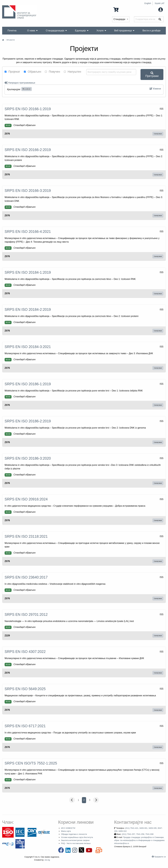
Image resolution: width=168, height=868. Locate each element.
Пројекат (12, 72)
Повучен (52, 72)
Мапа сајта (66, 831)
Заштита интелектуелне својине (75, 840)
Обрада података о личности (74, 834)
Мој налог (155, 9)
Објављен (33, 72)
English (148, 3)
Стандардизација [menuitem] (55, 31)
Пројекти (10, 40)
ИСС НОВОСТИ (68, 828)
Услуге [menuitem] (100, 31)
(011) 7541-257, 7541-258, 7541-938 (138, 834)
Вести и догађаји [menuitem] (152, 31)
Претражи (152, 75)
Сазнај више (158, 134)
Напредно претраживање (20, 83)
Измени (155, 89)
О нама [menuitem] (31, 31)
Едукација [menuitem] (80, 31)
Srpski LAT (160, 3)
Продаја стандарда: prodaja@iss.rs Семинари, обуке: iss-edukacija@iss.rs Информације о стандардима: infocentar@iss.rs (139, 840)
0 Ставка (122, 9)
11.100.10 (26, 89)
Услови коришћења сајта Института (77, 837)
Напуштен (73, 72)
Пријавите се (160, 857)
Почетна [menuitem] (12, 31)
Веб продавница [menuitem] (123, 31)
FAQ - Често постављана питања (76, 843)
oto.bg (47, 860)
